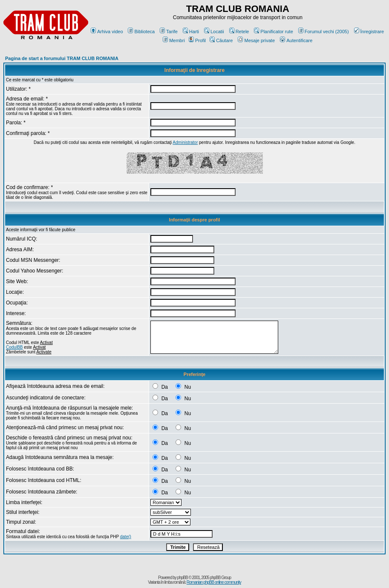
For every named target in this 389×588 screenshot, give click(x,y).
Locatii (214, 32)
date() (126, 537)
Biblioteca (141, 32)
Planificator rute (273, 32)
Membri (174, 40)
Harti (191, 32)
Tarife (169, 32)
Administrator (185, 142)
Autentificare (296, 40)
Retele (239, 32)
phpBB (183, 578)
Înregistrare (369, 32)
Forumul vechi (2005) (324, 32)
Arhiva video (107, 32)
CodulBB (14, 347)
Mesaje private (256, 40)
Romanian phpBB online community (214, 582)
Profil (197, 40)
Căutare (221, 40)
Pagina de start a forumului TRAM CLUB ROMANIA (62, 58)
